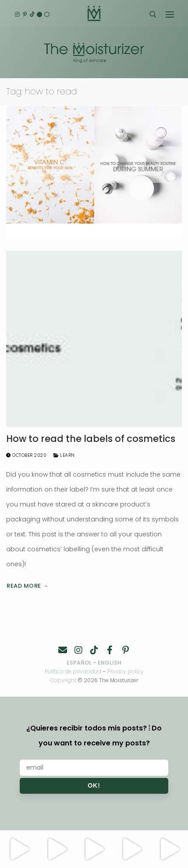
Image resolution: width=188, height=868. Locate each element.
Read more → (28, 586)
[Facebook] (110, 650)
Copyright (63, 680)
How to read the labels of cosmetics (91, 439)
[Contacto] (63, 650)
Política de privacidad (73, 671)
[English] (40, 15)
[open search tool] (153, 14)
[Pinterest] (25, 15)
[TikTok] (32, 15)
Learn (64, 455)
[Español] (47, 15)
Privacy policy (126, 671)
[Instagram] (17, 15)
